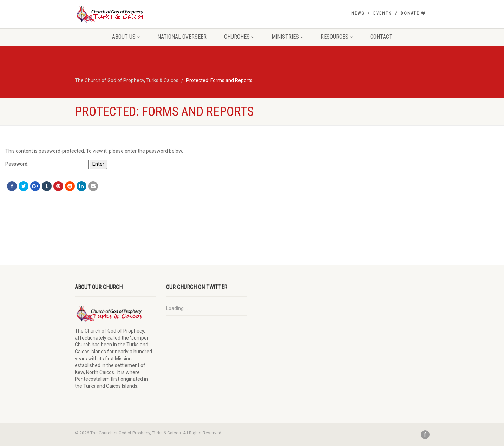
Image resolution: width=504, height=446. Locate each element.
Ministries (287, 37)
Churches (239, 37)
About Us (126, 37)
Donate (413, 13)
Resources (337, 37)
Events (382, 13)
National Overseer (182, 37)
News (358, 13)
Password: (47, 164)
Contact (381, 37)
